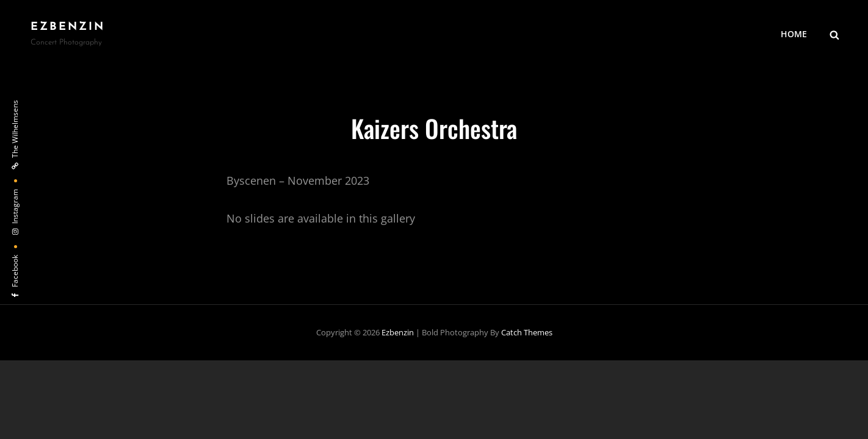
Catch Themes (527, 332)
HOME (794, 34)
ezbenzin (68, 27)
